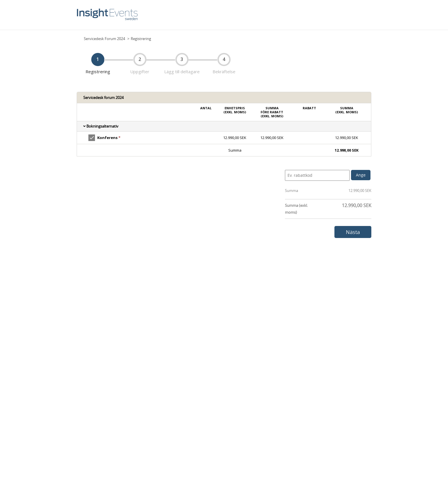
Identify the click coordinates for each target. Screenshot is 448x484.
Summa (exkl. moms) (296, 209)
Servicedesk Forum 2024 (104, 39)
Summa (292, 191)
